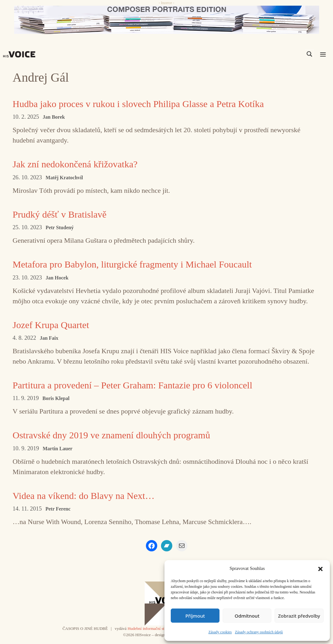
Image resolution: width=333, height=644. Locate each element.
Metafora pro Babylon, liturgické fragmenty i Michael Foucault (132, 264)
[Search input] (280, 54)
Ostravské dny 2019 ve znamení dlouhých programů (111, 435)
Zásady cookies (220, 632)
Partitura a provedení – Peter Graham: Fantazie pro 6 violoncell (132, 385)
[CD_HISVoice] (166, 20)
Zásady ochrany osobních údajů (259, 632)
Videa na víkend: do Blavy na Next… (83, 496)
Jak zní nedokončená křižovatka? (75, 164)
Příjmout (195, 616)
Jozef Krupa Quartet (51, 325)
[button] (320, 568)
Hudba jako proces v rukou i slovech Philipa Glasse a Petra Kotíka (138, 104)
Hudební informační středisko (152, 628)
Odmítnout (247, 616)
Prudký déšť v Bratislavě (60, 214)
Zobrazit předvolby (299, 616)
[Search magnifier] (309, 54)
